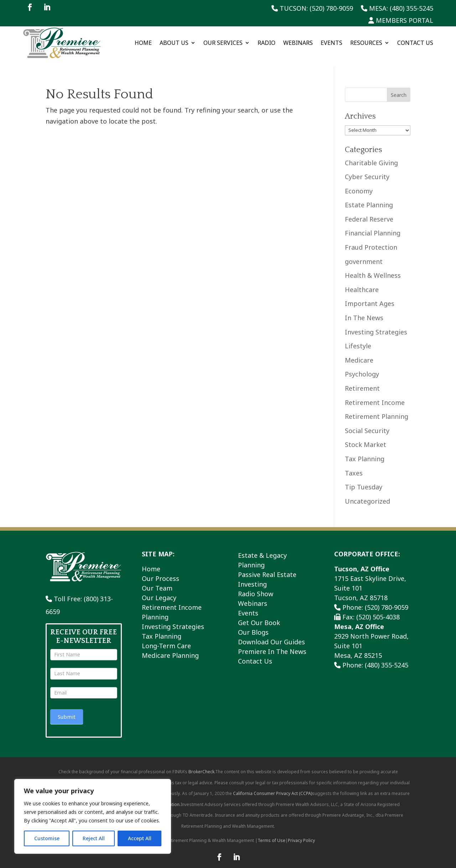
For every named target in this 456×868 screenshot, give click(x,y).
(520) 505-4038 (378, 609)
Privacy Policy (301, 833)
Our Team (157, 580)
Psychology (362, 366)
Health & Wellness (373, 267)
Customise (47, 838)
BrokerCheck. (202, 764)
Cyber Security (367, 169)
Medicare (359, 352)
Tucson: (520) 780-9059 (312, 9)
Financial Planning (373, 225)
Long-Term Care (166, 638)
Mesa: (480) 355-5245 (397, 9)
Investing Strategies (376, 324)
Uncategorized (367, 493)
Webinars (298, 43)
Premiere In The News (272, 644)
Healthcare (362, 282)
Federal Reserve (369, 211)
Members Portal (401, 21)
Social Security (367, 422)
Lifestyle (358, 338)
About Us (174, 43)
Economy (359, 183)
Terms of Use (271, 833)
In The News (364, 310)
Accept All (140, 838)
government (364, 253)
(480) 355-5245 (387, 657)
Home (143, 43)
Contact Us (415, 43)
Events (331, 43)
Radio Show (256, 586)
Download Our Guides (271, 634)
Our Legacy (159, 590)
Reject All (94, 838)
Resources (366, 43)
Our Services (223, 43)
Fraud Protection (371, 239)
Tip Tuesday (364, 479)
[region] (93, 816)
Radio (266, 43)
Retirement (362, 380)
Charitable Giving (371, 155)
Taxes (354, 465)
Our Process (160, 571)
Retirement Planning (377, 409)
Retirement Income (375, 394)
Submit (67, 708)
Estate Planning (369, 197)
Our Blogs (253, 624)
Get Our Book (259, 615)
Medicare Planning (170, 648)
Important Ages (370, 296)
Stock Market (366, 437)
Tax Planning (365, 451)
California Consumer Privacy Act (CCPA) (273, 786)
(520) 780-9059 (387, 599)
